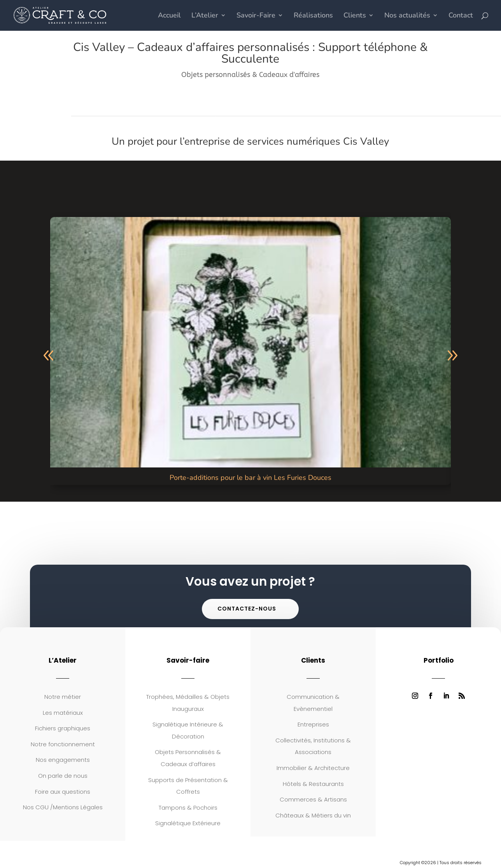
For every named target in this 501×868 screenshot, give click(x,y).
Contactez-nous (247, 609)
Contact (461, 17)
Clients (355, 17)
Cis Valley (366, 141)
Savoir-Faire (256, 17)
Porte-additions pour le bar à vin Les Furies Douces (250, 478)
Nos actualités (407, 17)
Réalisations (313, 17)
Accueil (169, 17)
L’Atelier (205, 17)
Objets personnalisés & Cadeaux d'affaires (250, 75)
